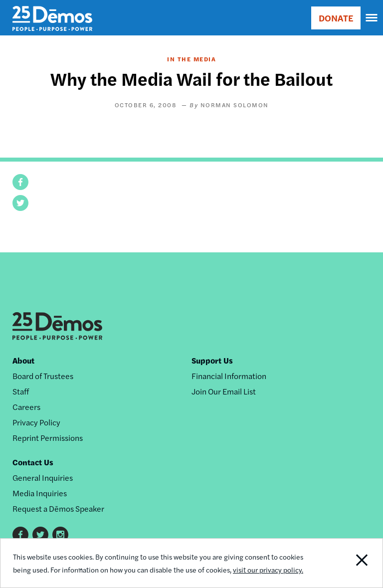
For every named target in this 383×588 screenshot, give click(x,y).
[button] (20, 182)
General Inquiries (43, 478)
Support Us (212, 360)
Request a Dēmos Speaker (58, 508)
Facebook (20, 535)
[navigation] (372, 18)
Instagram (60, 535)
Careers (26, 407)
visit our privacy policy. (268, 570)
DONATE (336, 18)
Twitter (40, 535)
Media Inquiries (40, 493)
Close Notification (346, 563)
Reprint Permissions (48, 438)
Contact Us (33, 462)
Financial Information (229, 376)
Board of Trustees (43, 376)
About (23, 360)
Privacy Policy (36, 422)
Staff (21, 391)
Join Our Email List (224, 391)
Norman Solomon (235, 105)
